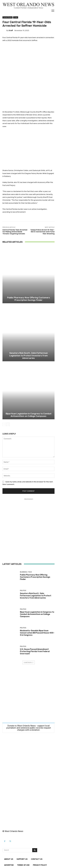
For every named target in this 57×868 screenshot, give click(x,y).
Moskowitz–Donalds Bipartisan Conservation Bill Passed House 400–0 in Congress (37, 633)
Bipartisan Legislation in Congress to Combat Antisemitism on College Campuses (29, 415)
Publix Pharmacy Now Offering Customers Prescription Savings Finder (29, 299)
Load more (29, 662)
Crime (16, 17)
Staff (11, 30)
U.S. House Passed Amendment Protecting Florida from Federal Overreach (35, 651)
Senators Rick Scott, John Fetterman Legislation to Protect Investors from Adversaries (28, 356)
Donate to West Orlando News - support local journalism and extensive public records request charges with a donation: (28, 728)
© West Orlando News (13, 831)
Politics (23, 591)
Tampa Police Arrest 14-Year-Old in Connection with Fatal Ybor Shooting (42, 232)
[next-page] (8, 424)
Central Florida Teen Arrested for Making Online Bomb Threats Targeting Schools (15, 232)
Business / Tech (26, 572)
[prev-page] (4, 424)
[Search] (35, 850)
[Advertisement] (28, 76)
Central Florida (7, 17)
